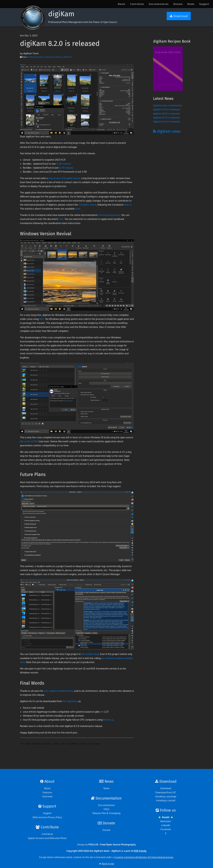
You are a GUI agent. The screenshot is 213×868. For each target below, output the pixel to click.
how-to (128, 205)
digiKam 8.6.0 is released (166, 122)
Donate (178, 4)
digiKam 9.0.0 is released (166, 109)
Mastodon (38, 57)
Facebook (48, 57)
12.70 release (66, 168)
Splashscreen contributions (168, 105)
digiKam (61, 14)
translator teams (87, 205)
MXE (42, 319)
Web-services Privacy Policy (47, 817)
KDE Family (140, 851)
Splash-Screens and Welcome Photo (47, 838)
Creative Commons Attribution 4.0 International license (144, 857)
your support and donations (58, 691)
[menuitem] (122, 4)
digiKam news (167, 131)
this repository (70, 701)
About (122, 4)
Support (204, 4)
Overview (47, 796)
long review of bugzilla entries (64, 178)
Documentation (159, 4)
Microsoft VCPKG (29, 441)
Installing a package (166, 796)
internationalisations (109, 215)
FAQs (106, 809)
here (78, 209)
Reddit (30, 57)
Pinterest (68, 57)
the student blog (90, 654)
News (191, 4)
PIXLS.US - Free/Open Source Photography (112, 844)
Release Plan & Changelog (106, 813)
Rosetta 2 (108, 720)
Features (47, 792)
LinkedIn (57, 57)
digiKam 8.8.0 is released (166, 114)
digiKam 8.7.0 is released (166, 118)
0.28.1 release (64, 164)
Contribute (137, 4)
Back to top (108, 864)
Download (166, 788)
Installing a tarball (166, 800)
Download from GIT (166, 792)
